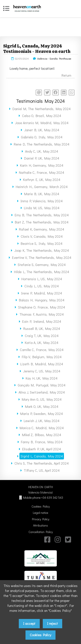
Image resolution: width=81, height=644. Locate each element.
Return (66, 75)
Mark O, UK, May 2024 (42, 406)
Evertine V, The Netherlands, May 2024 (42, 257)
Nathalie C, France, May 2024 (42, 172)
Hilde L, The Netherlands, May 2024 (42, 272)
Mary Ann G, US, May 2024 (42, 399)
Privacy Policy (41, 519)
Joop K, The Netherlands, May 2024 (42, 250)
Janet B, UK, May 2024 (42, 130)
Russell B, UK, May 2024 (42, 328)
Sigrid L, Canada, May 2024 (42, 456)
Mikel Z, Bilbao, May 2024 (42, 435)
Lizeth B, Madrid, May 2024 (42, 364)
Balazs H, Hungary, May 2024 (42, 300)
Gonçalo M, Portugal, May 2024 (42, 385)
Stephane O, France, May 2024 (42, 307)
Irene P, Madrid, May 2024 (42, 293)
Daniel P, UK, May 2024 (42, 158)
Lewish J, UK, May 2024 (42, 421)
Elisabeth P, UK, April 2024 (42, 449)
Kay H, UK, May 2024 (42, 378)
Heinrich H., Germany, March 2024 (42, 187)
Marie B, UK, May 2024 (42, 194)
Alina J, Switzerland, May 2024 (42, 392)
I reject (52, 623)
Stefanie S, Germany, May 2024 (42, 265)
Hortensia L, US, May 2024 (42, 279)
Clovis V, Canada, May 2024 (42, 236)
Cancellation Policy (41, 532)
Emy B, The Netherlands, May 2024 (42, 215)
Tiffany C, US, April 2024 (42, 470)
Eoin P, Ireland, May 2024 (42, 321)
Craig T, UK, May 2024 (42, 336)
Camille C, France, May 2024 (42, 350)
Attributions (40, 525)
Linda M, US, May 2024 (42, 208)
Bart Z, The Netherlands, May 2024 (42, 222)
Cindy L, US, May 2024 (42, 286)
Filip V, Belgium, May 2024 (42, 357)
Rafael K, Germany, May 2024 (42, 229)
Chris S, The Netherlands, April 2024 (42, 463)
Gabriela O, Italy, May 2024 (42, 137)
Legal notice (40, 513)
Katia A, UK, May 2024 (42, 343)
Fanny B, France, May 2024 (42, 442)
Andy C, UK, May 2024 (42, 151)
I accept (29, 623)
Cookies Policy (41, 506)
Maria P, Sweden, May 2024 (42, 414)
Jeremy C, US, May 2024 (42, 371)
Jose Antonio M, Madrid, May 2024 (42, 123)
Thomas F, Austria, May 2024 (42, 314)
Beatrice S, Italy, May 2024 (42, 243)
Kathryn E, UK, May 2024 (42, 180)
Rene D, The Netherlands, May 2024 (42, 144)
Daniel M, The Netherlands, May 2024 (42, 109)
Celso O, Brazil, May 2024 (42, 116)
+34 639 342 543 (52, 498)
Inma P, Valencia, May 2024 (42, 201)
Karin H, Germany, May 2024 (42, 165)
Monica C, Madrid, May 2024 (42, 428)
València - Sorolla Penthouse (54, 59)
